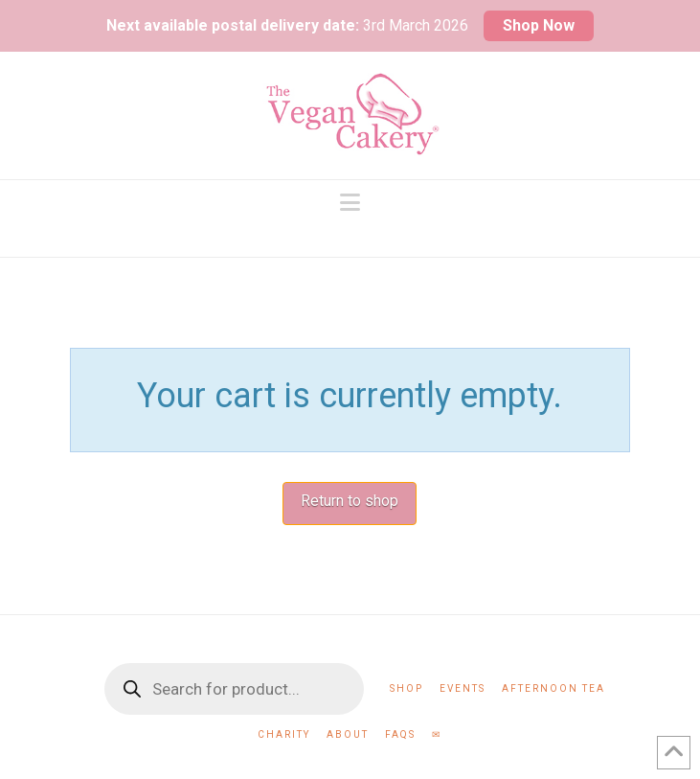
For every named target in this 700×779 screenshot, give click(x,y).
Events (463, 688)
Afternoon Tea (553, 688)
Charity (284, 734)
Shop (406, 688)
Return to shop (350, 501)
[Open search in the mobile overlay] (234, 689)
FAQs (400, 734)
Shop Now (539, 25)
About (348, 734)
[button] (350, 203)
